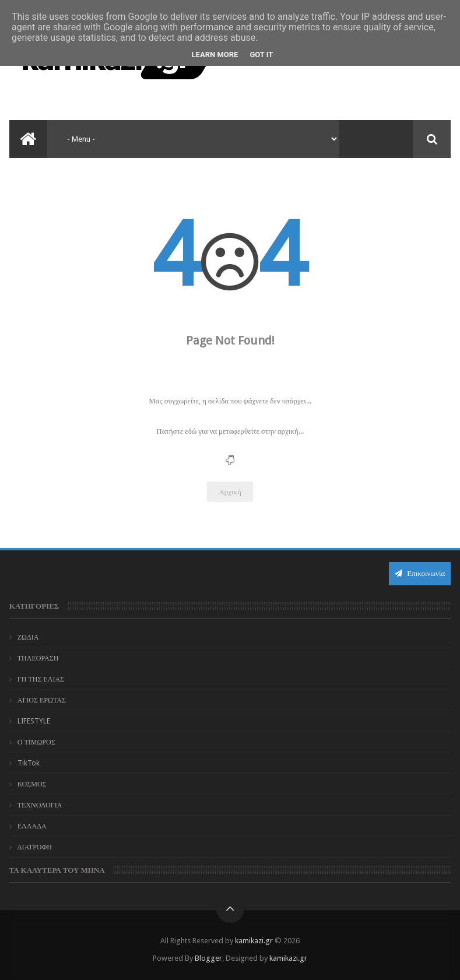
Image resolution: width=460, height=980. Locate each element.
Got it (261, 55)
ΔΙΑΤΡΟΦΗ (35, 847)
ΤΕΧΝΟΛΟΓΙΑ (40, 805)
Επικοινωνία (420, 573)
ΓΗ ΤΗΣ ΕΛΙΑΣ (41, 679)
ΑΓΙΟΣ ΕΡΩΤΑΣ (42, 700)
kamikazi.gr (254, 941)
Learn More (215, 55)
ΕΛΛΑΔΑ (32, 826)
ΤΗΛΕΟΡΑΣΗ (38, 658)
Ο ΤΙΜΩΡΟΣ (36, 742)
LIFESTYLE (34, 721)
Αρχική (230, 492)
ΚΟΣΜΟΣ (32, 784)
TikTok (29, 763)
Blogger (208, 958)
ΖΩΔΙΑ (28, 637)
